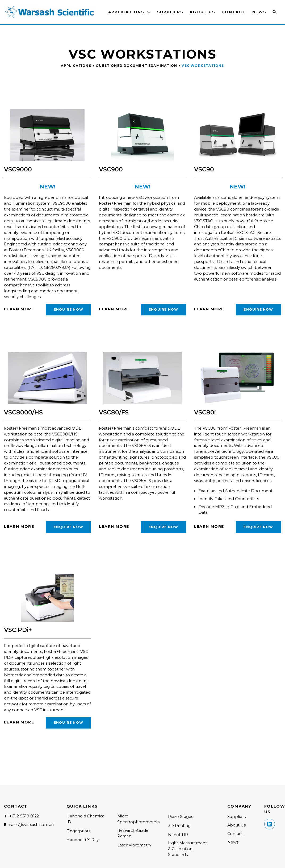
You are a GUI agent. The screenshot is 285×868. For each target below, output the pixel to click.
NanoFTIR (178, 835)
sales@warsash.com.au (32, 825)
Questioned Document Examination (136, 66)
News (259, 12)
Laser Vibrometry (134, 845)
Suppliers (170, 12)
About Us (202, 12)
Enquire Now (68, 309)
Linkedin (270, 824)
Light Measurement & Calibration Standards (187, 849)
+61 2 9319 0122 (24, 816)
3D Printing (179, 826)
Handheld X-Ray (83, 840)
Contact (234, 12)
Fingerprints (78, 831)
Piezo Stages (181, 817)
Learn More (19, 309)
